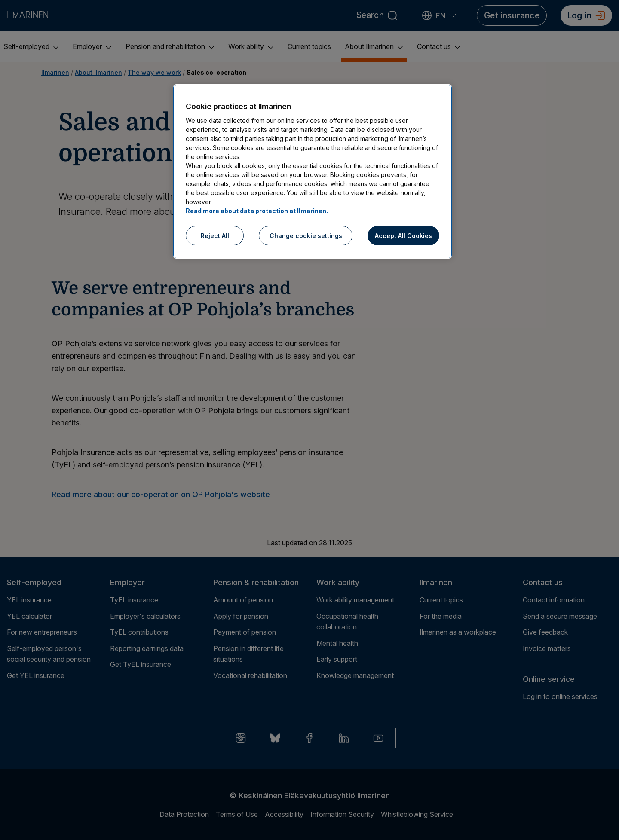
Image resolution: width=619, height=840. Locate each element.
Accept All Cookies (403, 236)
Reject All (215, 236)
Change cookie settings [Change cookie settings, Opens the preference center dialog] (306, 236)
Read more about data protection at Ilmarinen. (257, 211)
